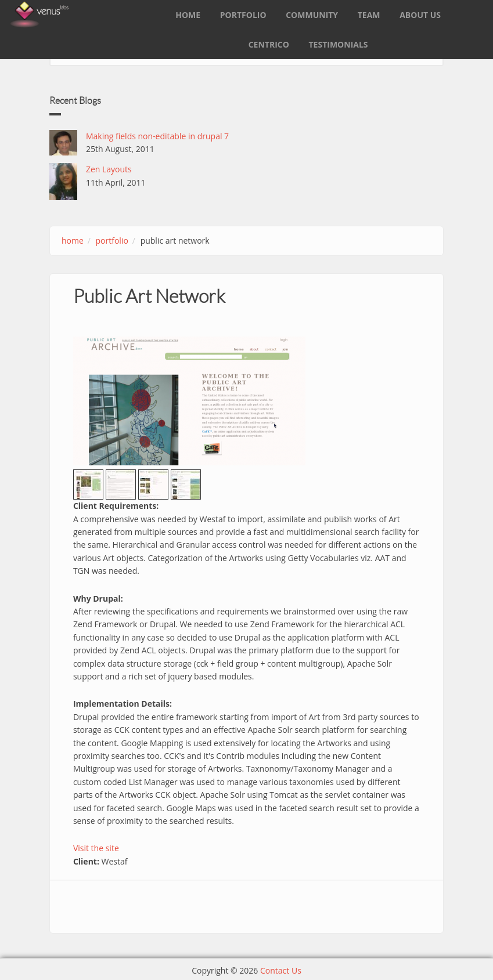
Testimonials (339, 44)
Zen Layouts (109, 169)
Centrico (269, 44)
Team (369, 15)
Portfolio (243, 15)
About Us (420, 15)
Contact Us (281, 970)
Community (312, 15)
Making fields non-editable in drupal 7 (157, 136)
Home (188, 15)
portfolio (112, 241)
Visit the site (96, 848)
